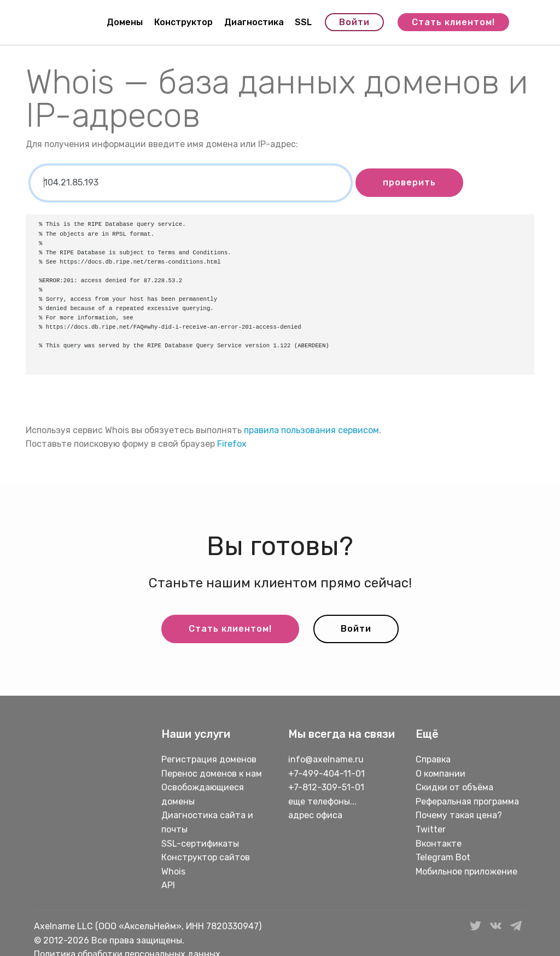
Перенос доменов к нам (212, 774)
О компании (441, 774)
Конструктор (183, 22)
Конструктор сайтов (206, 857)
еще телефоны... (322, 801)
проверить (409, 182)
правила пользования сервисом (311, 430)
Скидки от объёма (454, 787)
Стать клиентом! (453, 22)
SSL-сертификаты (201, 844)
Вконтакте (439, 844)
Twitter (431, 829)
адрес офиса (315, 815)
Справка (433, 759)
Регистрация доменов (209, 759)
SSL (303, 22)
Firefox (232, 444)
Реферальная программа (467, 801)
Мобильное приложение (466, 872)
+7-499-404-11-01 (326, 774)
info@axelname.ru (326, 759)
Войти (354, 22)
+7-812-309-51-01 (326, 787)
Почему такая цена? (459, 815)
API (168, 885)
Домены (125, 22)
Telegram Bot (443, 857)
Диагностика (254, 22)
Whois (173, 872)
